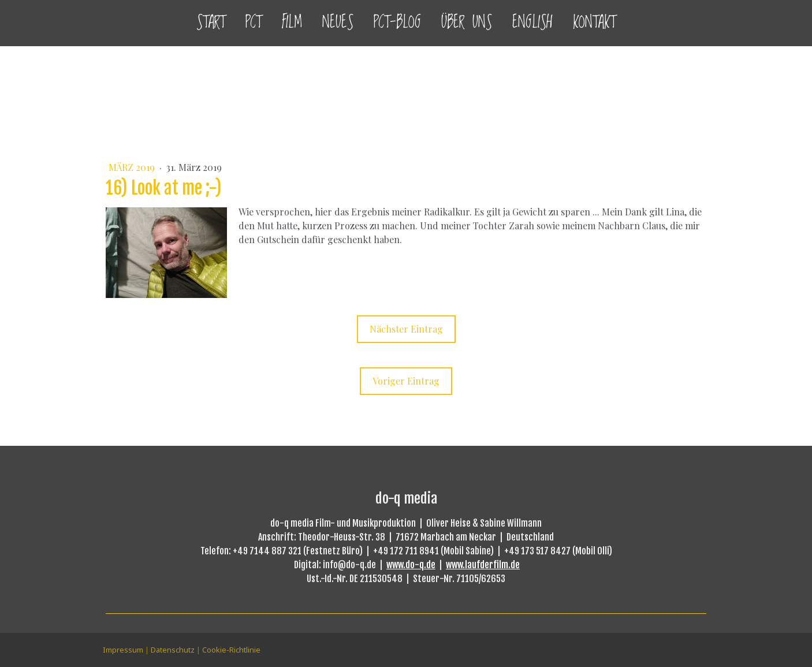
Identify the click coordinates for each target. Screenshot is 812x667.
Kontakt (594, 23)
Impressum (123, 650)
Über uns (467, 23)
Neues (338, 23)
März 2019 (133, 167)
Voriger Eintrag (406, 381)
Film (292, 23)
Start (211, 23)
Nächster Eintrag (406, 329)
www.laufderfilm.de (483, 565)
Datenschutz (173, 650)
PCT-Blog (397, 23)
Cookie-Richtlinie (231, 650)
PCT (254, 23)
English (532, 23)
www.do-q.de (411, 565)
